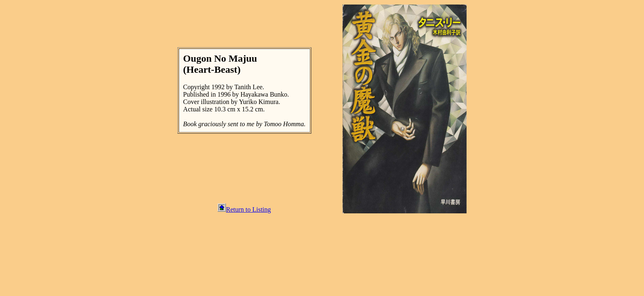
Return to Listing (244, 209)
